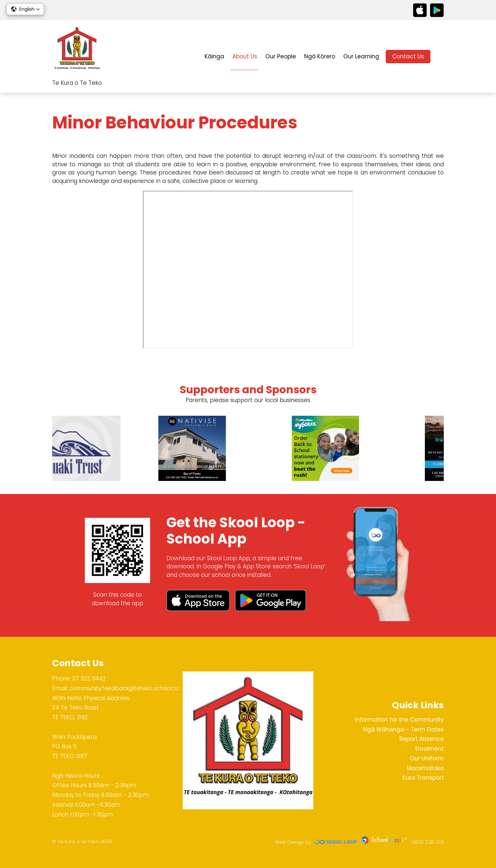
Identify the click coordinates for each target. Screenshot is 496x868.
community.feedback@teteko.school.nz (124, 688)
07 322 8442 (89, 679)
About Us (245, 56)
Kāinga (214, 56)
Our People (281, 56)
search (440, 57)
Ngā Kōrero (320, 56)
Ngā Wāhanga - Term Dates (403, 729)
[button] (25, 9)
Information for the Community (399, 720)
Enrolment (430, 749)
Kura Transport (423, 778)
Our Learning (361, 56)
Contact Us (408, 56)
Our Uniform (427, 758)
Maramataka (425, 768)
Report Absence (422, 739)
